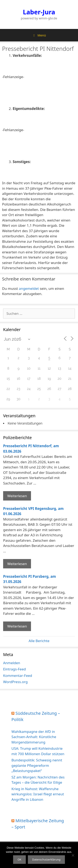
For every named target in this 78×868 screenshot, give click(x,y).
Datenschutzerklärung (46, 859)
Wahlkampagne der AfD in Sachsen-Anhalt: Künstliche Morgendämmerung (34, 737)
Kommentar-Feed (18, 676)
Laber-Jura (39, 12)
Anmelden (12, 663)
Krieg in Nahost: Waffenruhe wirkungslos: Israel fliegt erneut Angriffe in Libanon (38, 794)
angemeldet (29, 288)
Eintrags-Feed (14, 669)
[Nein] (73, 855)
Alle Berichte (39, 641)
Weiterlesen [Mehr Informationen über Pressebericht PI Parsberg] (17, 626)
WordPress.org (15, 682)
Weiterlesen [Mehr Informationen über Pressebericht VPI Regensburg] (17, 564)
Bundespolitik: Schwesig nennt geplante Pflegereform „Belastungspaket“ (37, 765)
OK (19, 859)
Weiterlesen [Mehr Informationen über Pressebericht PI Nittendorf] (17, 496)
